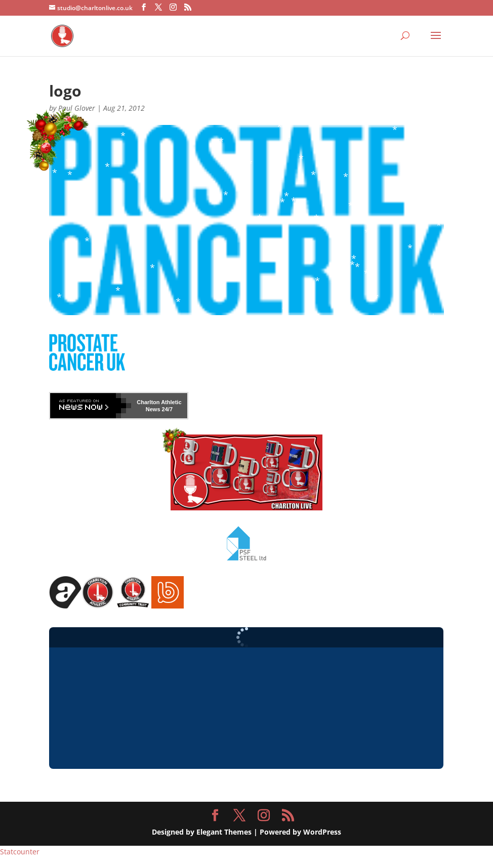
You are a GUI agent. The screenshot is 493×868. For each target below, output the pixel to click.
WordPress (322, 832)
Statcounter (20, 852)
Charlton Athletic (159, 402)
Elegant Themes (224, 832)
